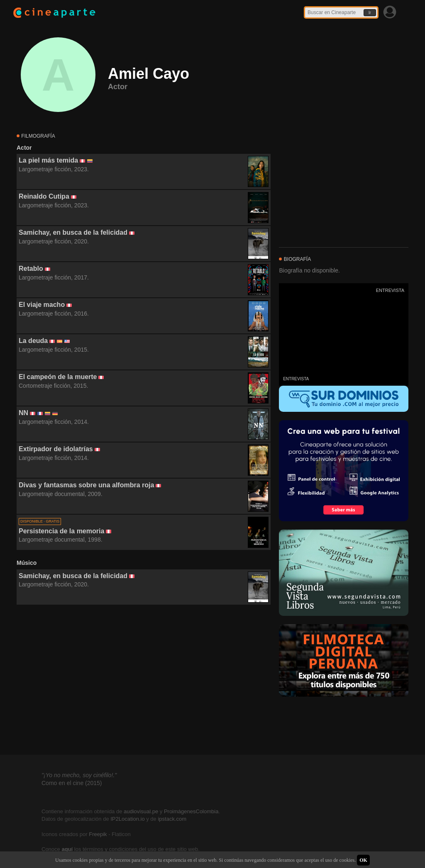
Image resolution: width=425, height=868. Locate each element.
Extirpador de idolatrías (56, 449)
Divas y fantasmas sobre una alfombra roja (86, 485)
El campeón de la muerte (58, 377)
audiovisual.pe (141, 811)
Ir (370, 13)
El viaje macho (42, 305)
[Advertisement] (144, 680)
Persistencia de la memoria (61, 531)
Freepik (98, 834)
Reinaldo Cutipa (44, 196)
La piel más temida (48, 160)
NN (23, 413)
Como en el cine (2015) (72, 783)
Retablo (31, 269)
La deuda (33, 341)
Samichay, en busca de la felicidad (73, 232)
